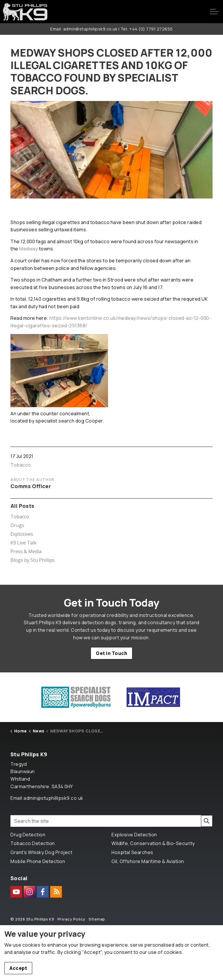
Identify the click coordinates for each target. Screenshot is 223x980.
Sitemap (97, 919)
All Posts (23, 506)
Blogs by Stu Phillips (33, 560)
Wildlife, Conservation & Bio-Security (153, 843)
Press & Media (26, 551)
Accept (18, 968)
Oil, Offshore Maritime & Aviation (148, 861)
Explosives (22, 534)
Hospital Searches (132, 852)
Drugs (17, 525)
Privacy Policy (71, 919)
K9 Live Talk (24, 543)
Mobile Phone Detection (38, 861)
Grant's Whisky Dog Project (41, 852)
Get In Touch (111, 653)
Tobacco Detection (33, 843)
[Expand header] (214, 12)
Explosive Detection (134, 835)
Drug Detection (28, 835)
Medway (28, 249)
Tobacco (21, 465)
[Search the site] (111, 821)
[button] (207, 821)
